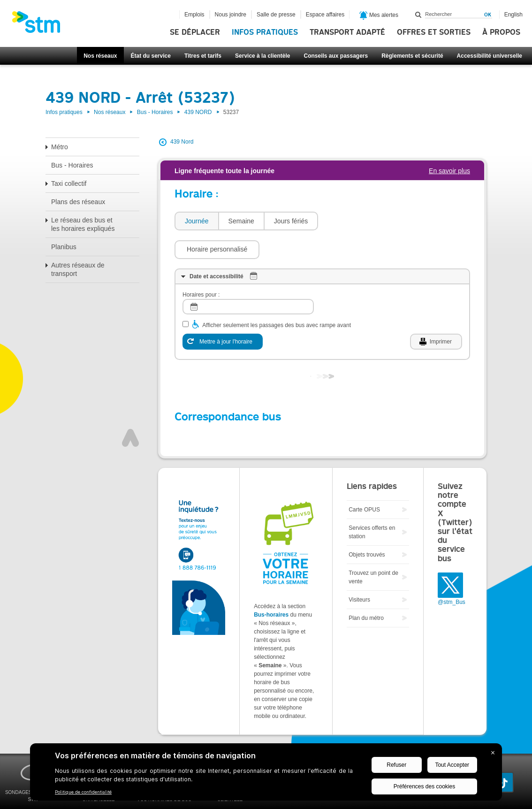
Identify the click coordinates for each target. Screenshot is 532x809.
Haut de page (130, 410)
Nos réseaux (100, 56)
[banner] (41, 25)
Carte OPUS (364, 481)
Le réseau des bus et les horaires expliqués (83, 224)
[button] (365, 221)
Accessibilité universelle (490, 56)
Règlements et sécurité (412, 56)
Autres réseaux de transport (78, 269)
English (513, 15)
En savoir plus (449, 171)
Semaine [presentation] (241, 221)
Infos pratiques (265, 32)
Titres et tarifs (203, 56)
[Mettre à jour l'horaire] (223, 313)
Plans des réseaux (78, 202)
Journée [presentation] (197, 221)
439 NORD (198, 112)
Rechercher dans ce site (418, 15)
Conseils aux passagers (336, 56)
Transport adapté (347, 32)
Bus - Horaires (155, 112)
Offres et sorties (434, 32)
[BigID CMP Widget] (266, 774)
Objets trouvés (367, 527)
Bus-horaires (271, 587)
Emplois (194, 15)
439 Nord (182, 142)
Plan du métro (366, 590)
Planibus (64, 247)
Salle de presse (276, 15)
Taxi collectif (69, 183)
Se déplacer (195, 32)
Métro (60, 147)
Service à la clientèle (262, 56)
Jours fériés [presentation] (291, 221)
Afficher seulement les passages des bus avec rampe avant (277, 297)
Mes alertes (379, 15)
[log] (248, 279)
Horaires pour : (201, 267)
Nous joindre (231, 15)
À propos (501, 32)
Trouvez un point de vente (373, 549)
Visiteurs (359, 572)
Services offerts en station (372, 504)
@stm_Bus (452, 574)
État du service (151, 56)
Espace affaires (325, 15)
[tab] (196, 221)
